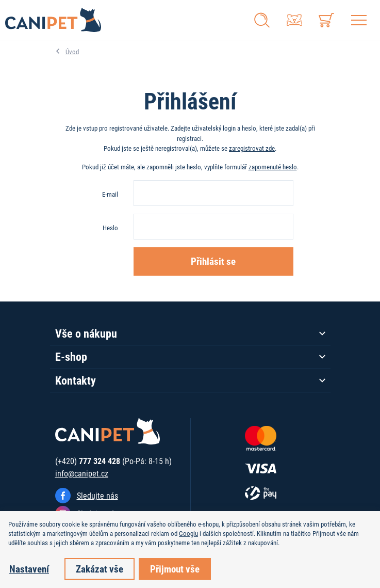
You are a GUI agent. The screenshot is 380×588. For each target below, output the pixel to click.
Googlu (188, 533)
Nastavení (29, 569)
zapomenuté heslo (273, 167)
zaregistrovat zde (252, 148)
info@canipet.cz (82, 473)
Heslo (110, 228)
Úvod (72, 52)
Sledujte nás (97, 495)
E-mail (110, 194)
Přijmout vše (175, 569)
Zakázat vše (100, 569)
